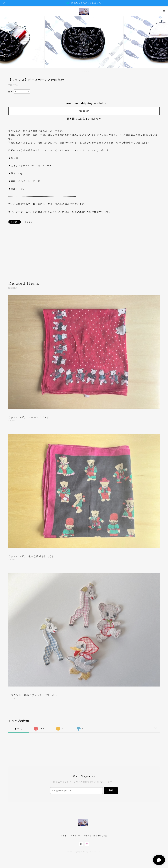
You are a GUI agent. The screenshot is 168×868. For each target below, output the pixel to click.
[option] (84, 42)
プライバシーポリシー (70, 836)
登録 (111, 790)
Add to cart (84, 111)
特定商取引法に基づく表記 (96, 836)
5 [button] (89, 71)
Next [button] (163, 42)
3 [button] (84, 71)
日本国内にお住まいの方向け (84, 119)
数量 (11, 92)
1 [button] (80, 71)
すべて (19, 728)
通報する (29, 222)
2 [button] (82, 71)
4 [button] (86, 71)
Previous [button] (5, 42)
